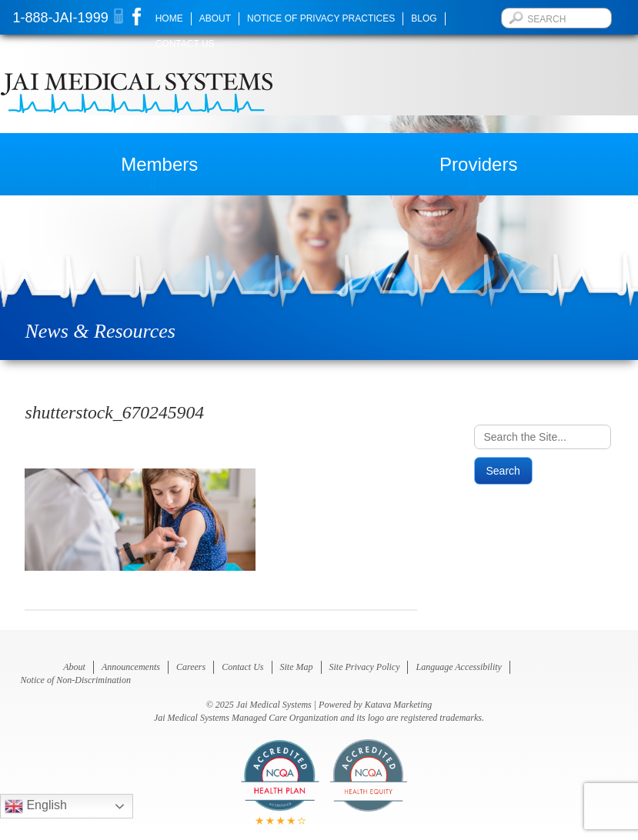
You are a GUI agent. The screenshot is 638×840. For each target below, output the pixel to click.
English (36, 806)
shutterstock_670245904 (114, 412)
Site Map (297, 667)
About (215, 18)
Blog (424, 18)
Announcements (131, 667)
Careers (191, 667)
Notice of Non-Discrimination (76, 680)
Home (169, 18)
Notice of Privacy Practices (321, 18)
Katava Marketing (399, 705)
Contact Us (185, 44)
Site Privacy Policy (365, 667)
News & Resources (100, 331)
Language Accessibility (458, 667)
